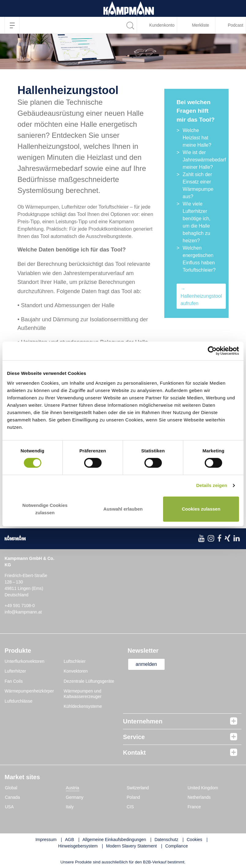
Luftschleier (75, 661)
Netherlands (199, 797)
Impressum (46, 840)
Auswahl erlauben (123, 509)
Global (11, 788)
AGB (69, 840)
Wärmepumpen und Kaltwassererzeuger (83, 694)
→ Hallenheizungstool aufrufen (201, 296)
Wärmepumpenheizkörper (29, 691)
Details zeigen (212, 485)
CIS (130, 807)
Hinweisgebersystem (78, 846)
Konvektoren (76, 671)
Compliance (177, 846)
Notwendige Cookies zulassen (45, 509)
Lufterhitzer (15, 671)
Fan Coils (14, 681)
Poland (133, 797)
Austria (73, 788)
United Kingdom (203, 788)
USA (9, 807)
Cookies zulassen (201, 509)
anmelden (147, 664)
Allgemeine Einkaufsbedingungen (114, 840)
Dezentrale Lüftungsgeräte (89, 681)
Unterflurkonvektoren (24, 661)
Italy (70, 807)
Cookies (194, 840)
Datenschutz (166, 840)
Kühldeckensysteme (83, 706)
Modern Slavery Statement (132, 846)
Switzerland (138, 788)
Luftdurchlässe (19, 701)
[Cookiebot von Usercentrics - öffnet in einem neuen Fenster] (212, 351)
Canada (12, 797)
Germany (75, 797)
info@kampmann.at (23, 612)
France (194, 807)
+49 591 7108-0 (20, 606)
